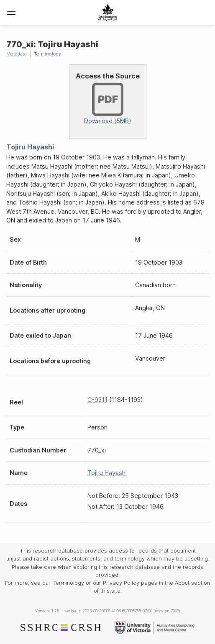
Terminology (47, 54)
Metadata (17, 54)
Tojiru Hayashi (30, 147)
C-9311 (97, 400)
